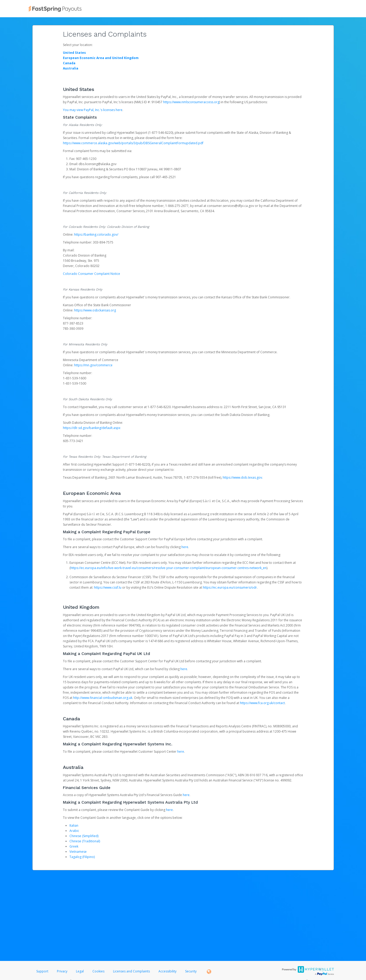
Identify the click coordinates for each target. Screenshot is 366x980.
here (185, 547)
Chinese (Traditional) (85, 841)
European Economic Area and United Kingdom (101, 58)
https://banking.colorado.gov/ (96, 234)
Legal (80, 971)
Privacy (62, 971)
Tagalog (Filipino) (82, 857)
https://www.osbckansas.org (95, 310)
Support (42, 971)
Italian (74, 825)
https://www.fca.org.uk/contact (262, 703)
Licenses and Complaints (132, 971)
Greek (74, 846)
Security (191, 971)
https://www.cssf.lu (108, 587)
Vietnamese (78, 852)
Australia (71, 68)
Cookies (98, 971)
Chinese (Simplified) (84, 836)
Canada (69, 63)
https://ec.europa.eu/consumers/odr (230, 587)
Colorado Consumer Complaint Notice (91, 274)
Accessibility (167, 971)
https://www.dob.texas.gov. (243, 477)
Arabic (74, 831)
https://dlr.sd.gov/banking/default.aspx (92, 428)
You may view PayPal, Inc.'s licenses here (93, 110)
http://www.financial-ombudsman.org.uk (103, 698)
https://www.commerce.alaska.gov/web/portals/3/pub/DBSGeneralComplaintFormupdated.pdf (133, 143)
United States (74, 53)
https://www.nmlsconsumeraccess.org (191, 102)
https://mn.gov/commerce (93, 365)
